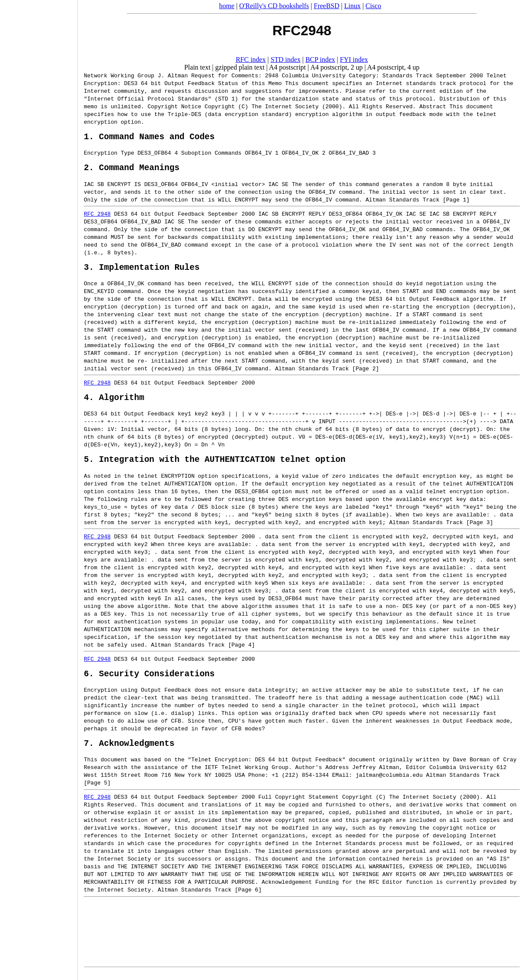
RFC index (251, 60)
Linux (353, 6)
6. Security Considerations (149, 678)
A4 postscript (288, 67)
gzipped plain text (240, 67)
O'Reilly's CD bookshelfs (274, 6)
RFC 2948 (97, 210)
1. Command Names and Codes (149, 130)
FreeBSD (327, 6)
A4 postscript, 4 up (393, 67)
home (227, 6)
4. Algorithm (114, 398)
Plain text (197, 67)
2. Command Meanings (132, 163)
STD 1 (193, 98)
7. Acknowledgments (129, 750)
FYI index (354, 60)
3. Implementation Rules (142, 265)
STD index (286, 60)
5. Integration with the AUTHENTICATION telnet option (215, 462)
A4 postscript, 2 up (337, 67)
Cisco (373, 6)
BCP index (320, 60)
